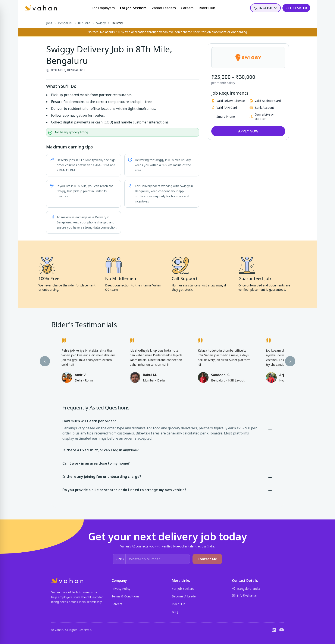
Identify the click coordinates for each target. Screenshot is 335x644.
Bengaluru (65, 23)
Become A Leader (184, 596)
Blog (175, 612)
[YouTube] (282, 630)
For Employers (103, 8)
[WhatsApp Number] (158, 559)
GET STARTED (296, 8)
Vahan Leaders (164, 8)
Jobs (49, 23)
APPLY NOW (248, 131)
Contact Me (207, 559)
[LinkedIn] (274, 630)
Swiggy (101, 23)
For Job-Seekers (133, 8)
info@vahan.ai (244, 595)
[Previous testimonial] (45, 361)
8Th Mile (84, 23)
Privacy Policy (121, 589)
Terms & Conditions (125, 596)
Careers (187, 8)
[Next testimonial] (290, 361)
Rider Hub (207, 8)
